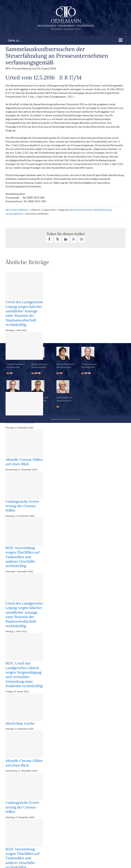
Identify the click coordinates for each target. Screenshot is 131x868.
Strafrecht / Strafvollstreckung (97, 210)
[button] (65, 334)
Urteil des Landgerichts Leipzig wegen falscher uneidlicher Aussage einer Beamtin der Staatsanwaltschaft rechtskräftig (24, 313)
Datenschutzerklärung (71, 419)
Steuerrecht (76, 210)
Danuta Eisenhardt (65, 364)
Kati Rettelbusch (64, 398)
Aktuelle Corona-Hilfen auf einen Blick (24, 462)
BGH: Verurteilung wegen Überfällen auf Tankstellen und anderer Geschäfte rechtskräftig (22, 557)
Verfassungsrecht (14, 214)
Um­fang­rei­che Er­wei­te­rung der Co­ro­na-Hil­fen (23, 506)
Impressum (56, 419)
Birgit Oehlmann (40, 364)
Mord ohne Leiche (20, 723)
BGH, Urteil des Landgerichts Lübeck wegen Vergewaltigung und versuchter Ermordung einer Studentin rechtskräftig (24, 674)
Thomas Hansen (89, 364)
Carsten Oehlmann (19, 210)
